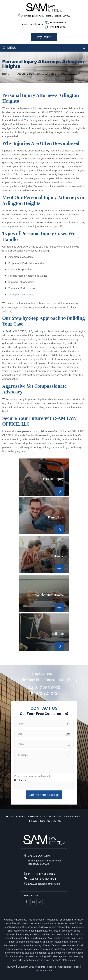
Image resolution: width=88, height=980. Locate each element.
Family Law (44, 516)
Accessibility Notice (69, 967)
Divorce (44, 554)
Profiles (20, 817)
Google (40, 902)
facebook (27, 902)
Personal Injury (44, 477)
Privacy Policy (44, 970)
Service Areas (72, 817)
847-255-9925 (58, 22)
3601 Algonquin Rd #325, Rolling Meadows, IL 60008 (46, 16)
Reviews (33, 821)
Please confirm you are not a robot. (32, 776)
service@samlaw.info (49, 884)
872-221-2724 (58, 27)
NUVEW (11, 967)
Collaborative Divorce (44, 593)
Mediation (44, 632)
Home (9, 817)
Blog (42, 821)
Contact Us (54, 821)
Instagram (33, 902)
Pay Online (44, 37)
